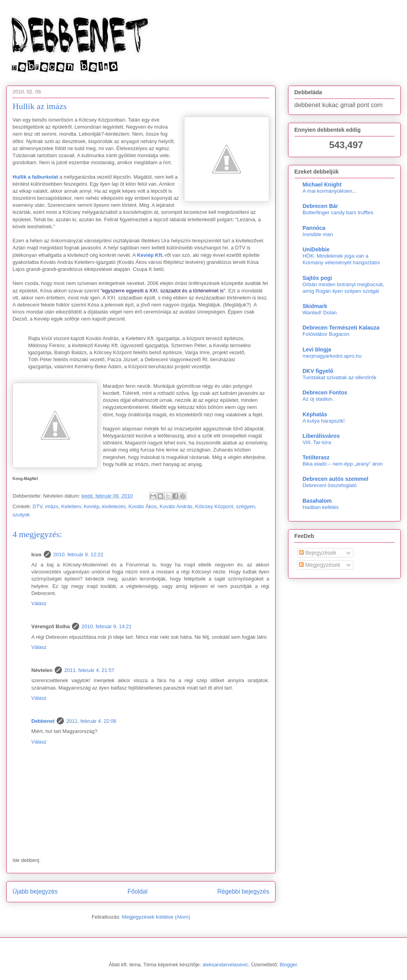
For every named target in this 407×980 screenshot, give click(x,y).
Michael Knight (322, 185)
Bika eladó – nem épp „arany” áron (343, 464)
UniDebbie (316, 249)
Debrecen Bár (320, 206)
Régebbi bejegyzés (243, 891)
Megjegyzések (320, 565)
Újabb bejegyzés (35, 891)
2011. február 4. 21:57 (89, 670)
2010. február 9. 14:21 (106, 626)
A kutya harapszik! (324, 421)
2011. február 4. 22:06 (91, 721)
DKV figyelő (318, 371)
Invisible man (318, 234)
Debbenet (43, 721)
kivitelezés (114, 506)
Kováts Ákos (142, 506)
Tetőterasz (316, 457)
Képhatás (315, 414)
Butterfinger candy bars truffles (338, 212)
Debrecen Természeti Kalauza (341, 328)
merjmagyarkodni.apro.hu (332, 356)
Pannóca (314, 228)
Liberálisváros (321, 436)
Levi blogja (317, 349)
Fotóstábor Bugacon (326, 334)
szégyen (245, 506)
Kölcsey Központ (214, 506)
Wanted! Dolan (320, 313)
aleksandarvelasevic (225, 965)
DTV (37, 506)
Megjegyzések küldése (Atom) (156, 917)
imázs (52, 506)
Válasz (39, 603)
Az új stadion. (318, 399)
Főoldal (138, 891)
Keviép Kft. (150, 255)
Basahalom (317, 501)
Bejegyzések (318, 553)
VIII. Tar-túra (317, 442)
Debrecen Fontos (325, 392)
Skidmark (315, 306)
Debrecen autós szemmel (335, 479)
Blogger (288, 965)
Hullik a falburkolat (35, 177)
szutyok (21, 515)
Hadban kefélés (321, 507)
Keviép (92, 506)
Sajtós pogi (317, 278)
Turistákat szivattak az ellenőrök (339, 377)
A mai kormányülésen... (330, 191)
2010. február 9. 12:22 (78, 554)
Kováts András (176, 506)
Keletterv (71, 506)
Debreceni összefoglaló (330, 485)
